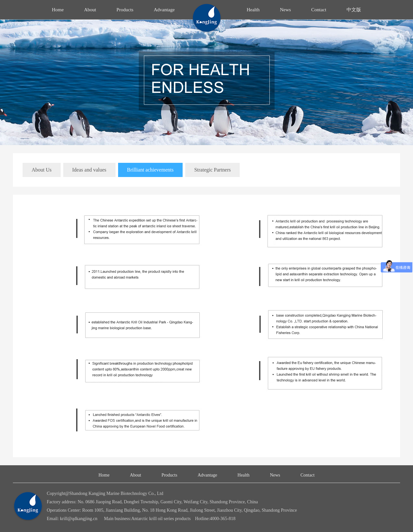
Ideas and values (89, 170)
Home (58, 10)
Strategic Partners (212, 170)
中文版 (354, 10)
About (90, 10)
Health (253, 10)
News (285, 10)
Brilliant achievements (150, 170)
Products (125, 10)
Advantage (164, 10)
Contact (319, 10)
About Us (42, 170)
